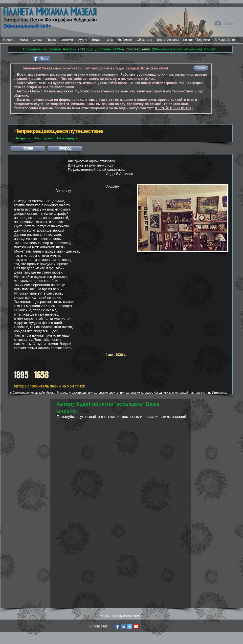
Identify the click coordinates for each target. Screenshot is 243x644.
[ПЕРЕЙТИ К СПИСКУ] (174, 108)
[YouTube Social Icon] (136, 627)
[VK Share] (66, 58)
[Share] (41, 59)
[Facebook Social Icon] (117, 627)
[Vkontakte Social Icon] (123, 627)
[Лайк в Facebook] (20, 58)
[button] (201, 68)
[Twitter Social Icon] (130, 627)
